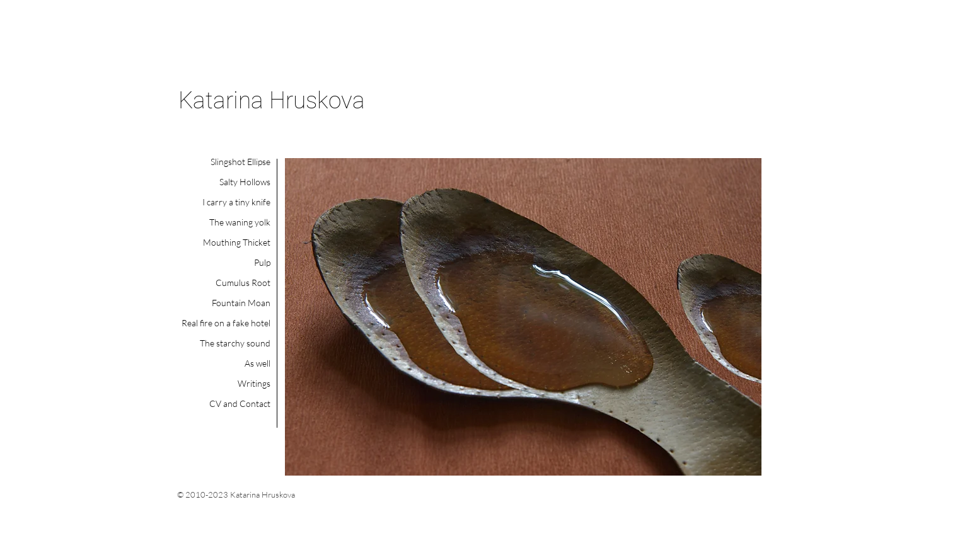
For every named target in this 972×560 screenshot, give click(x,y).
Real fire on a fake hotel (226, 323)
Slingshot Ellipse (240, 162)
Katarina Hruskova (272, 100)
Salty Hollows (245, 182)
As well (257, 363)
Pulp (262, 262)
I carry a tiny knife (236, 202)
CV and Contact (240, 403)
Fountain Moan (241, 303)
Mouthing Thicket (237, 242)
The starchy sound (235, 343)
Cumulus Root (243, 283)
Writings (254, 383)
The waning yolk (240, 222)
